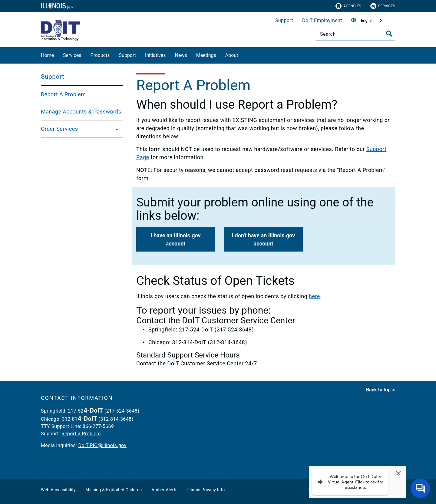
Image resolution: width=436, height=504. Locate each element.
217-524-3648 (122, 411)
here (314, 296)
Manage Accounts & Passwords (81, 112)
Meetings (206, 55)
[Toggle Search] (389, 34)
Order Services (59, 129)
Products (100, 55)
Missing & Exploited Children (114, 490)
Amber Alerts (165, 490)
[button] (176, 239)
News (181, 55)
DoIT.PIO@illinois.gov (102, 445)
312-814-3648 (116, 419)
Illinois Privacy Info (206, 490)
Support (284, 20)
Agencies (348, 6)
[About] (243, 54)
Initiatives (155, 55)
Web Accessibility (58, 490)
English (367, 20)
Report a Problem (81, 434)
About (232, 55)
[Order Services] (115, 129)
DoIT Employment (322, 20)
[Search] (355, 34)
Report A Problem (63, 94)
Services (383, 6)
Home (47, 55)
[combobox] (372, 20)
